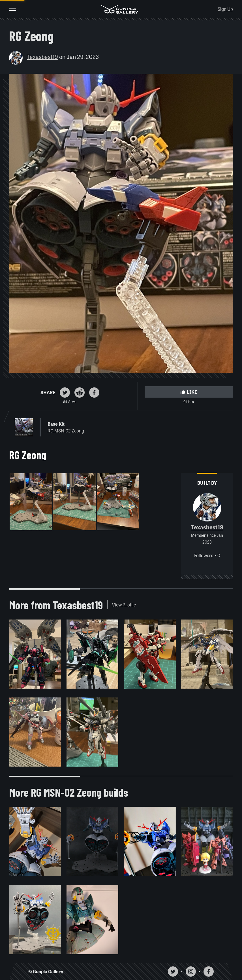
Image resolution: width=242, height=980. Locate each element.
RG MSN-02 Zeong (66, 431)
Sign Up (225, 9)
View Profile (124, 605)
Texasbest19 (43, 57)
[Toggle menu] (12, 9)
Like (189, 392)
